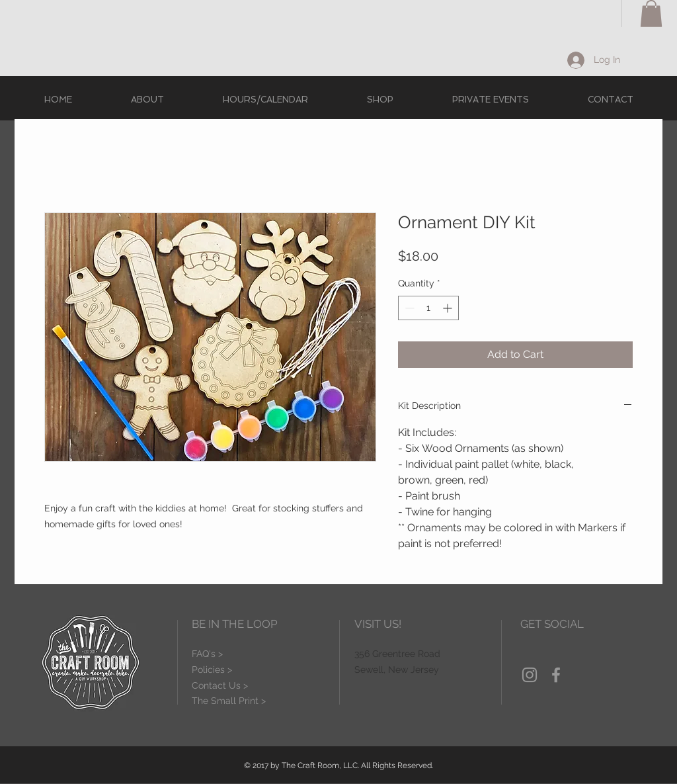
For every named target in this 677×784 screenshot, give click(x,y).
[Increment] (449, 308)
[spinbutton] (428, 308)
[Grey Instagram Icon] (530, 675)
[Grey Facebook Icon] (556, 675)
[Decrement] (408, 308)
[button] (651, 14)
